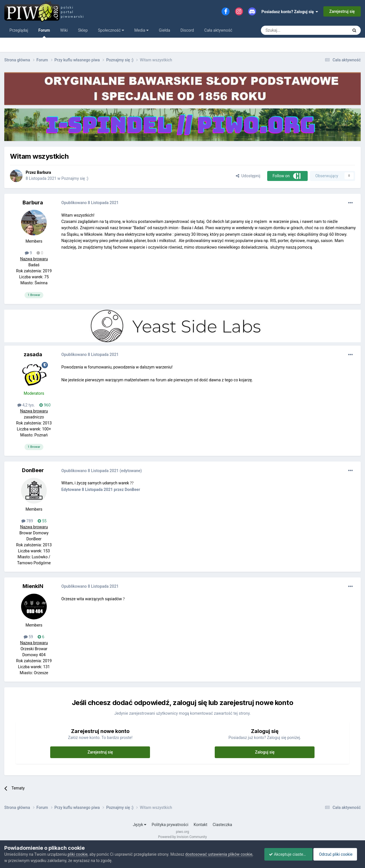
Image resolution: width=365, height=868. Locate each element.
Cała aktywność (218, 30)
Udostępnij (248, 176)
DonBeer (33, 470)
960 (45, 405)
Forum (44, 33)
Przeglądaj (19, 30)
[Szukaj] (291, 30)
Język (140, 825)
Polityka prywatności (170, 825)
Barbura (44, 172)
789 (27, 521)
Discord (187, 30)
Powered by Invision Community (183, 837)
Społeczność (111, 30)
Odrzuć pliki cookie (337, 854)
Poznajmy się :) (75, 178)
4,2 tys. (26, 405)
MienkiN (33, 586)
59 (28, 637)
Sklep (83, 30)
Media (141, 30)
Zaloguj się (265, 752)
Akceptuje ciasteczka (286, 854)
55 (42, 521)
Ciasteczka (222, 825)
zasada (33, 354)
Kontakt (200, 825)
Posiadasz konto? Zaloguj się (290, 12)
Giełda (165, 30)
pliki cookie (78, 854)
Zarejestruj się (342, 11)
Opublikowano (90, 203)
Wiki (64, 30)
